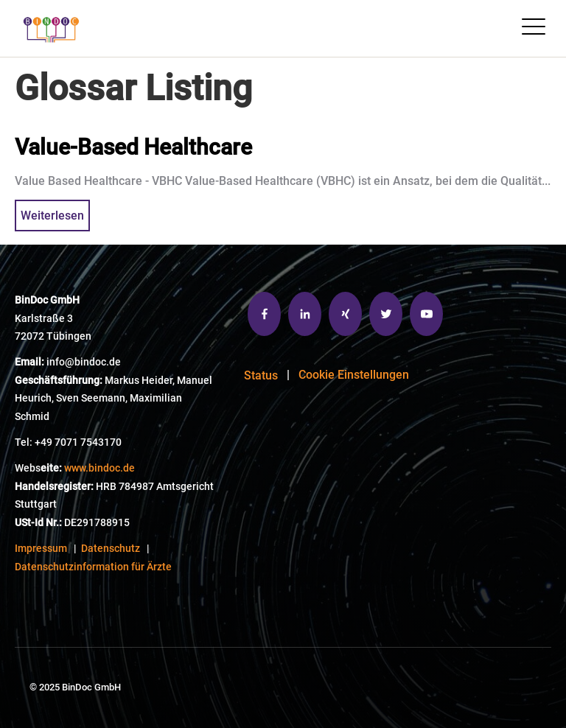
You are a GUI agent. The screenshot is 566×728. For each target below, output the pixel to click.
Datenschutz (111, 549)
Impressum (41, 549)
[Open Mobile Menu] (534, 28)
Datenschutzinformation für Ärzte (93, 567)
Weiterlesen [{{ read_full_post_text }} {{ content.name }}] (52, 216)
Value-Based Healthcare (133, 147)
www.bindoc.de (99, 468)
